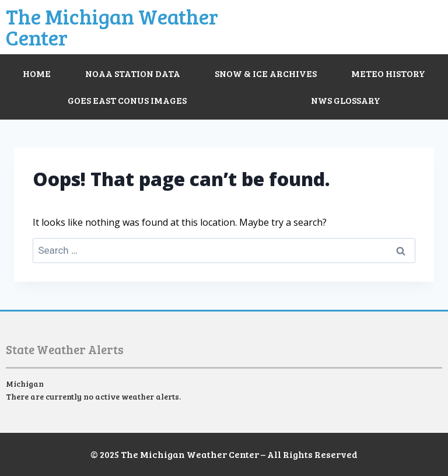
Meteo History (388, 73)
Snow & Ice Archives (266, 73)
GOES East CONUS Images (127, 100)
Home (37, 73)
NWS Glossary (346, 100)
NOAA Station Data (133, 73)
